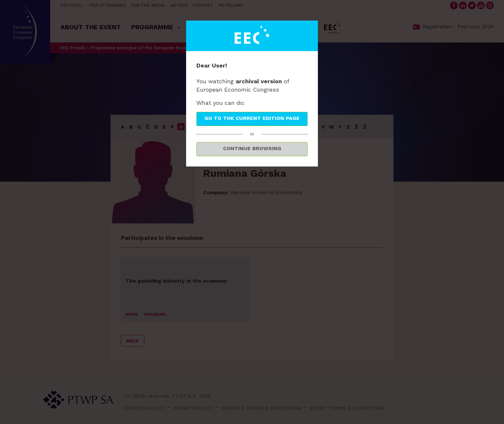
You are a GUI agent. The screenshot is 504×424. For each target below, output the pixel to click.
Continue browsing (252, 148)
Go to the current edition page (252, 118)
